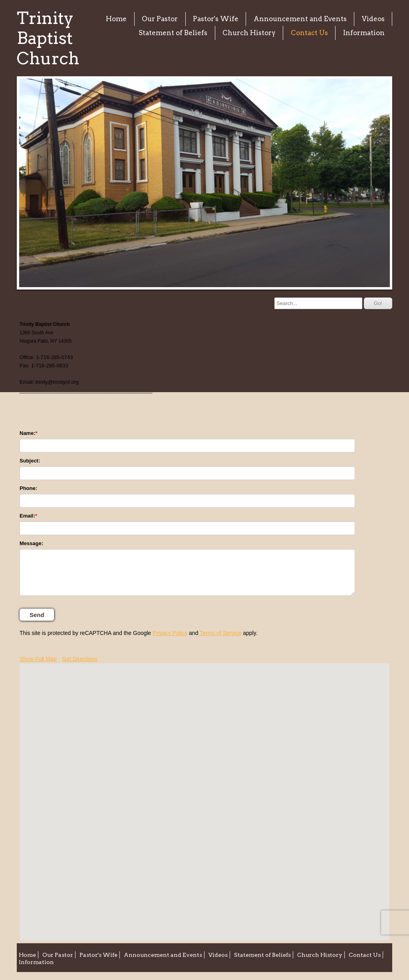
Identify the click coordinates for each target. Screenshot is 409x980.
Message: (31, 543)
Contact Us (309, 33)
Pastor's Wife (216, 19)
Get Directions (80, 659)
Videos (373, 19)
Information (364, 33)
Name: (28, 433)
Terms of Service (220, 633)
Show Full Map (38, 659)
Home (116, 19)
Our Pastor (160, 19)
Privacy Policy (170, 633)
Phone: (28, 488)
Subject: (30, 461)
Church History (249, 33)
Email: (27, 516)
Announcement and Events (300, 19)
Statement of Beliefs (173, 33)
